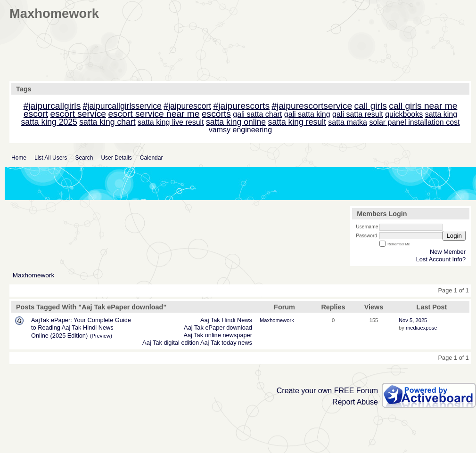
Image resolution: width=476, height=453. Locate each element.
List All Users (51, 158)
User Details (116, 158)
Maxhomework (33, 275)
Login (454, 236)
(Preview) (101, 336)
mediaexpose (422, 328)
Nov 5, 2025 (413, 320)
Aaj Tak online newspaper (218, 335)
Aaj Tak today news (226, 343)
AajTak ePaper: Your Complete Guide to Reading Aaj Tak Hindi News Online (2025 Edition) (81, 328)
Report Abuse (355, 402)
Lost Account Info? (441, 259)
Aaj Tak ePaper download (218, 328)
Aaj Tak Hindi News (226, 320)
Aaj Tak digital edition (171, 343)
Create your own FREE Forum (327, 391)
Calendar (152, 158)
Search (84, 158)
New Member (448, 252)
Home (19, 158)
